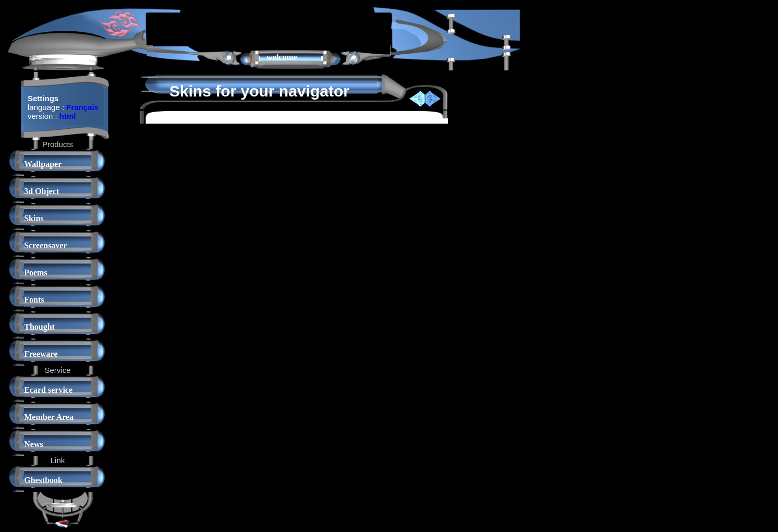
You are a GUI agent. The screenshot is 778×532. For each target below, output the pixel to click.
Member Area (49, 417)
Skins (34, 218)
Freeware (41, 354)
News (33, 444)
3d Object (41, 191)
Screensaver (45, 245)
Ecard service (48, 390)
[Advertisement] (269, 28)
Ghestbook (43, 480)
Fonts (34, 300)
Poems (35, 273)
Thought (39, 327)
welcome (282, 57)
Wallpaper (43, 164)
